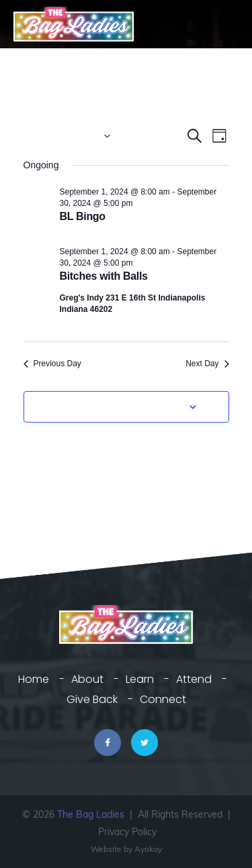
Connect (163, 699)
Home (34, 679)
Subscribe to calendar (119, 406)
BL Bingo (83, 216)
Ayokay (148, 849)
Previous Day (52, 364)
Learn (140, 679)
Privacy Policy (127, 832)
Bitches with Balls (104, 276)
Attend (194, 679)
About (87, 679)
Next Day (207, 364)
